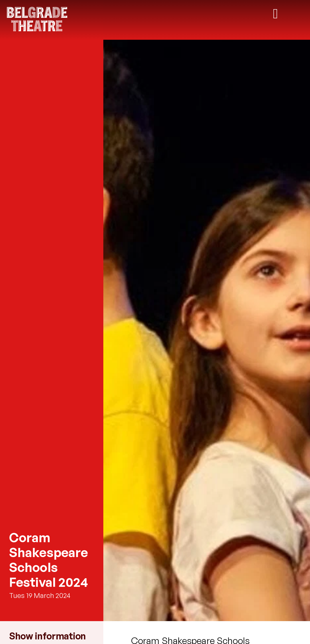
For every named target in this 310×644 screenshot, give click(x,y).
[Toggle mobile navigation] (275, 14)
